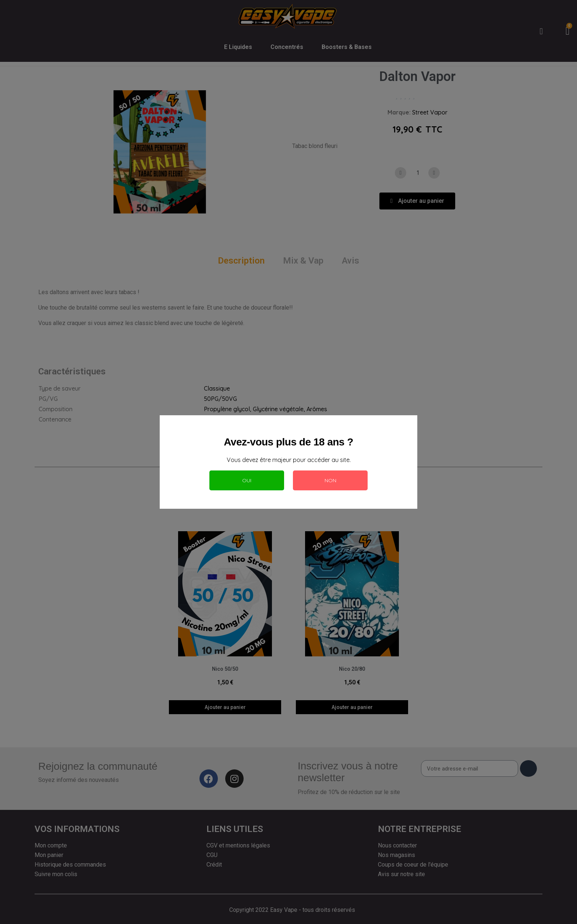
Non (330, 480)
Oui (247, 480)
